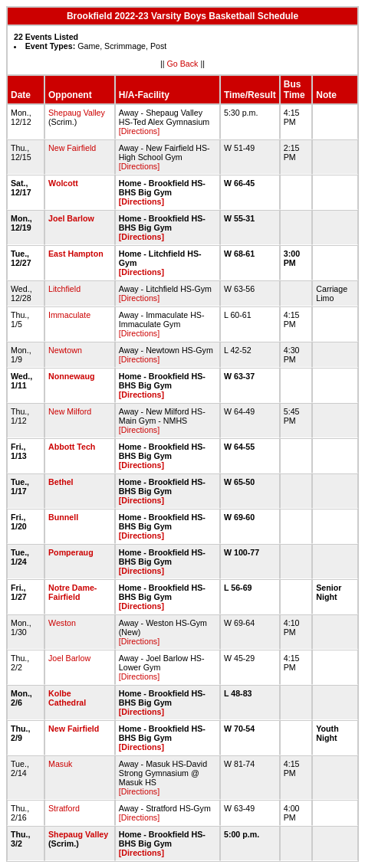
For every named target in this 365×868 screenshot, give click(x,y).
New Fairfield (72, 148)
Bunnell (63, 517)
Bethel (61, 482)
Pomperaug (71, 552)
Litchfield (64, 289)
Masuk (60, 764)
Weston (62, 623)
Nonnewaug (71, 376)
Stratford (64, 808)
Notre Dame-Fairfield (72, 592)
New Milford (70, 411)
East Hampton (76, 254)
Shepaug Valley (77, 113)
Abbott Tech (72, 447)
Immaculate (69, 315)
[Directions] (139, 131)
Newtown (65, 350)
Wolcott (63, 183)
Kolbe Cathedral (67, 698)
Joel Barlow (71, 218)
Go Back (183, 64)
